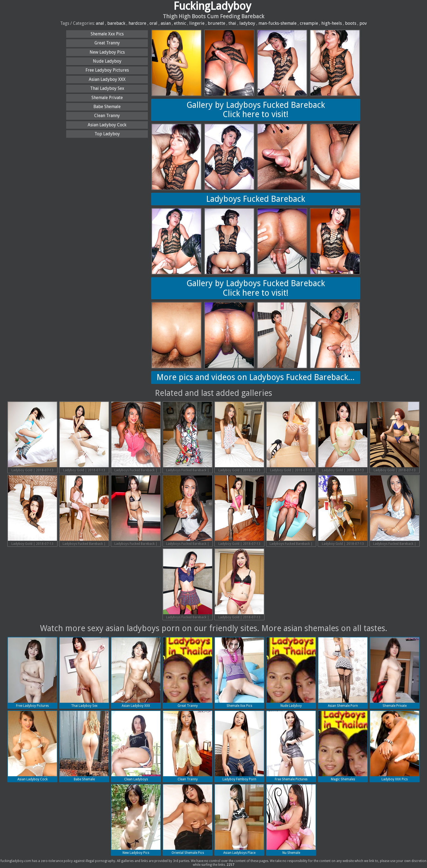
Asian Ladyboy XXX (107, 79)
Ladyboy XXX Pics (395, 746)
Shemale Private (107, 98)
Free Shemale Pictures (291, 746)
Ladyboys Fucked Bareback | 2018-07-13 (136, 438)
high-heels (332, 23)
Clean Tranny (107, 116)
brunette (216, 23)
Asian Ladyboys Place (239, 820)
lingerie (197, 23)
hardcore (137, 23)
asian (166, 23)
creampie (309, 23)
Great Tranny (107, 43)
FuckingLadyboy (212, 6)
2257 (230, 865)
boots (351, 23)
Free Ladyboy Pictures (107, 70)
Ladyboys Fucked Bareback (256, 199)
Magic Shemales (343, 746)
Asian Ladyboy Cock (107, 125)
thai (232, 23)
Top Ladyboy (107, 134)
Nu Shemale (291, 820)
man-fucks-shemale (277, 23)
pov (363, 23)
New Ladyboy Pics (107, 52)
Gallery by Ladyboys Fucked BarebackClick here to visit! (256, 110)
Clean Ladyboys (136, 746)
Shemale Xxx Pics (107, 34)
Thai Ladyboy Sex (107, 88)
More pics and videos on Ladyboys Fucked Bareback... (256, 377)
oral (153, 23)
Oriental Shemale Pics (188, 820)
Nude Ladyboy (107, 61)
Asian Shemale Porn (343, 673)
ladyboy (247, 23)
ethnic (180, 23)
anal (100, 23)
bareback (116, 23)
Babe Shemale (107, 107)
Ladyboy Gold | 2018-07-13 (32, 437)
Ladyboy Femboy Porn (239, 746)
